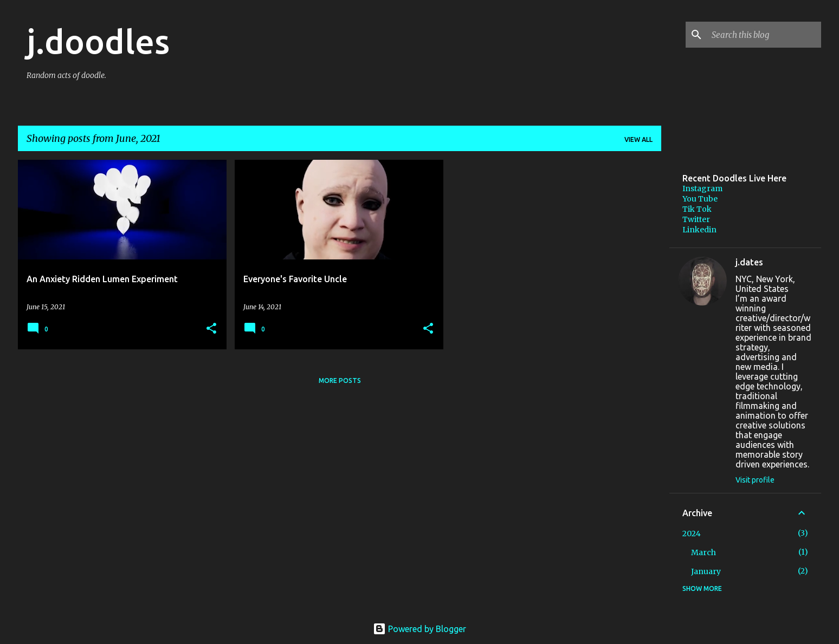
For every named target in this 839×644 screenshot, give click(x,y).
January (706, 571)
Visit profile (755, 480)
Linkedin (699, 230)
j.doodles (98, 41)
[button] (211, 329)
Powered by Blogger (419, 629)
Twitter (696, 219)
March (704, 552)
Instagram (702, 188)
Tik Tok (697, 209)
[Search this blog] (764, 35)
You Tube (700, 199)
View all (638, 139)
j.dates (749, 262)
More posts (340, 380)
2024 (692, 534)
